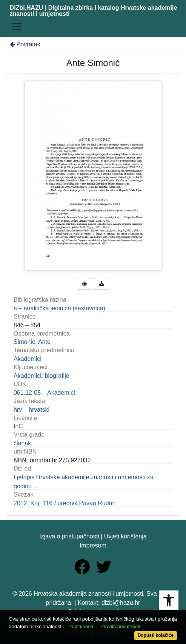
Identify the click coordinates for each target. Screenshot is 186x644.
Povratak (25, 44)
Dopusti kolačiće (156, 635)
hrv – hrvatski (32, 410)
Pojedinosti (81, 626)
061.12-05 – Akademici (44, 393)
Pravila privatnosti (120, 626)
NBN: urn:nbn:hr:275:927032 (52, 460)
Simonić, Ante (32, 342)
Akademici (28, 359)
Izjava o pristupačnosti (69, 536)
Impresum (93, 545)
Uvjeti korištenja (125, 536)
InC (18, 426)
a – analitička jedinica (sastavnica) (59, 308)
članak (22, 443)
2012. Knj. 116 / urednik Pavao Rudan (65, 503)
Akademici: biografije (42, 376)
